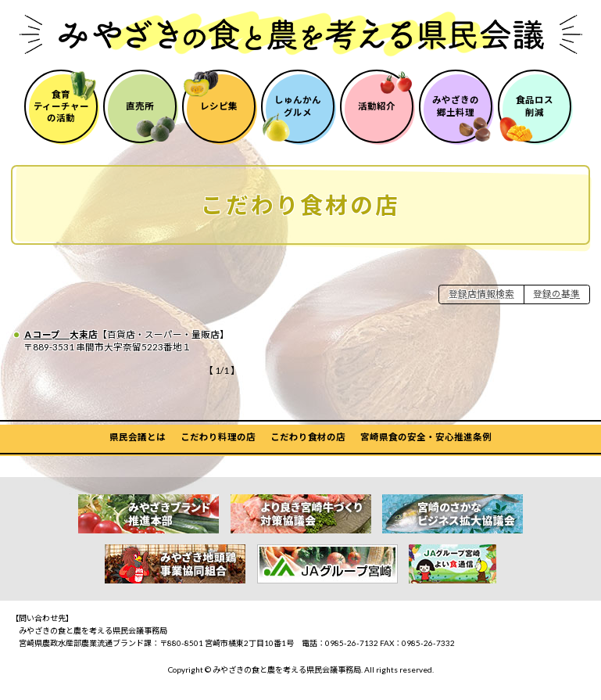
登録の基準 (556, 294)
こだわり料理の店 (218, 437)
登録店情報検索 (481, 294)
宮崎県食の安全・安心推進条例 (426, 437)
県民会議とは (138, 437)
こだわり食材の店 (308, 437)
